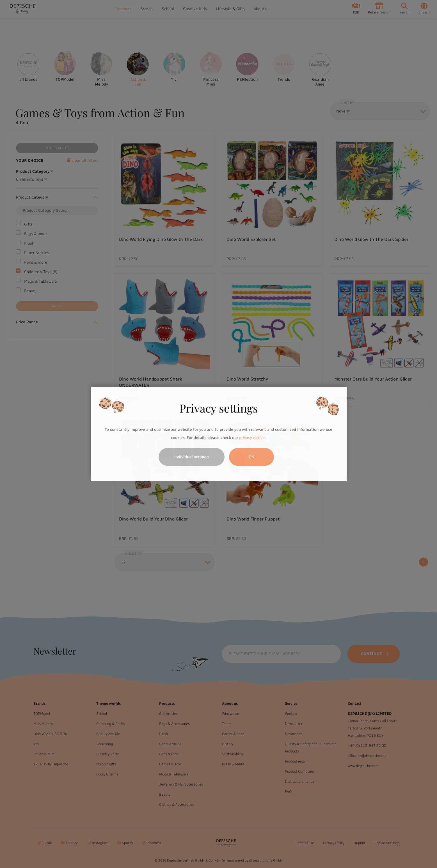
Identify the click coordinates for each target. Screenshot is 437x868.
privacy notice (252, 438)
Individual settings (192, 457)
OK (251, 457)
